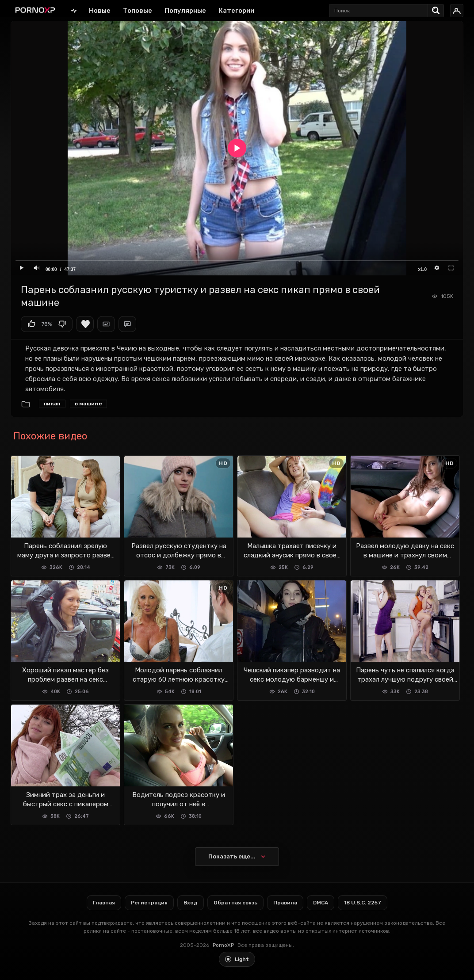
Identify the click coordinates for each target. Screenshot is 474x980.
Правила (285, 903)
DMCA (321, 903)
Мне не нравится (62, 324)
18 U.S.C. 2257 (363, 903)
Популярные (185, 11)
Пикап (52, 404)
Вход (191, 903)
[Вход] (457, 11)
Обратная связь (235, 903)
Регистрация (149, 903)
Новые (100, 11)
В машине (88, 404)
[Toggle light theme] (237, 959)
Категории (236, 11)
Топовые (138, 11)
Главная (74, 10)
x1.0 (422, 269)
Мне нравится (31, 324)
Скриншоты (106, 324)
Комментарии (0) (127, 324)
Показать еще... (232, 856)
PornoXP (223, 945)
